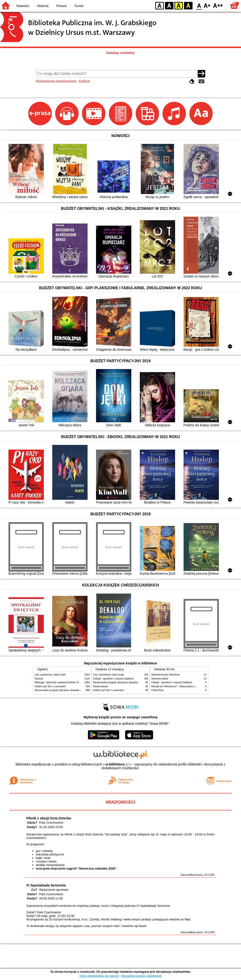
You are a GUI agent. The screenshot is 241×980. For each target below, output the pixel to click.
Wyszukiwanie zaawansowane (56, 81)
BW (169, 5)
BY (188, 5)
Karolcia (39, 679)
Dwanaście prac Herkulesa (165, 675)
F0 (199, 5)
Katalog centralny (121, 53)
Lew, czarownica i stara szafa (50, 675)
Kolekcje (84, 81)
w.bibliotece (117, 764)
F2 (218, 5)
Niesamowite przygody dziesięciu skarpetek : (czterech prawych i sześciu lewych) (77, 690)
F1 (207, 5)
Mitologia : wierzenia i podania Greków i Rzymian (60, 682)
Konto (79, 6)
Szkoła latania (100, 686)
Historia (43, 6)
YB (179, 5)
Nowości (23, 6)
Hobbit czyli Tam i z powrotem (50, 686)
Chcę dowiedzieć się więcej (99, 976)
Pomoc (62, 6)
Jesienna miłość (160, 679)
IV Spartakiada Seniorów (46, 885)
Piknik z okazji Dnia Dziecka (49, 818)
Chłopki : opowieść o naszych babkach (113, 679)
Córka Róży (158, 690)
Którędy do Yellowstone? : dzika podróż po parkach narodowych (185, 686)
